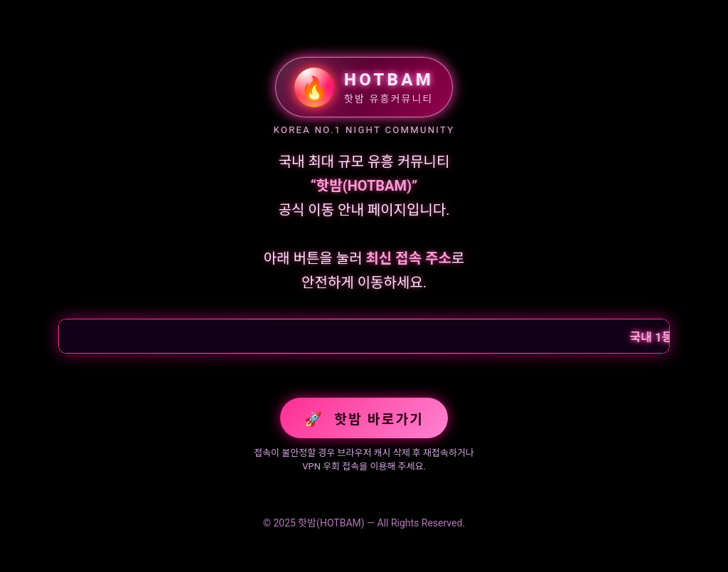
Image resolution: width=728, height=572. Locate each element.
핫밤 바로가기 (364, 419)
